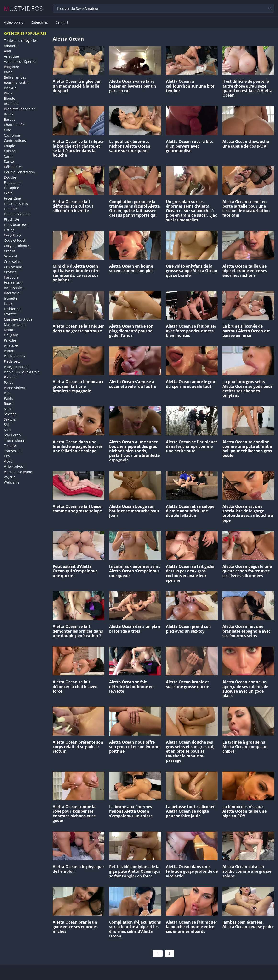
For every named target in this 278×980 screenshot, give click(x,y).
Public (9, 398)
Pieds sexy (12, 361)
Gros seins (12, 261)
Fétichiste (11, 219)
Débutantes (13, 167)
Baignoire (11, 67)
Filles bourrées (16, 225)
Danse (9, 162)
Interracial (12, 293)
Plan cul (10, 377)
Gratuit (9, 251)
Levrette (10, 314)
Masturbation (15, 325)
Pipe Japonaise (16, 367)
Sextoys (10, 419)
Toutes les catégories (21, 41)
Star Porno (12, 435)
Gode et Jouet (15, 240)
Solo (7, 430)
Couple (9, 146)
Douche (10, 177)
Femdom (11, 209)
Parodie (10, 340)
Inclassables (14, 288)
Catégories (39, 22)
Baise (8, 72)
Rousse (10, 403)
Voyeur (9, 477)
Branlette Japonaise (20, 109)
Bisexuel (11, 88)
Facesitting (12, 198)
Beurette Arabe (16, 83)
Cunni (9, 156)
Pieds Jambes (14, 356)
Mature (10, 330)
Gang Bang (13, 235)
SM (6, 424)
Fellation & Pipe (16, 204)
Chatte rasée (14, 125)
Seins (8, 409)
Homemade (13, 282)
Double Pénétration (19, 172)
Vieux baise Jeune (18, 472)
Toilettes (11, 446)
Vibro (8, 461)
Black (8, 93)
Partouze (11, 346)
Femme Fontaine (17, 214)
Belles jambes (15, 77)
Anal (7, 51)
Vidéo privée (14, 467)
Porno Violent (14, 388)
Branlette (11, 104)
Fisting (9, 230)
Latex (8, 304)
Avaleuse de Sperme (20, 62)
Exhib (8, 193)
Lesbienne (12, 309)
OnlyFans (11, 335)
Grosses (10, 272)
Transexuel (13, 451)
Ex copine (11, 188)
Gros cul (10, 256)
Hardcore (11, 277)
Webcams (12, 482)
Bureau (10, 119)
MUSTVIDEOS (24, 8)
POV (7, 393)
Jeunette (11, 298)
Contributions (15, 140)
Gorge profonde (17, 246)
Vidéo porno (14, 22)
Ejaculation (13, 183)
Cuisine (10, 151)
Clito (7, 130)
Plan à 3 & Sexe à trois (22, 372)
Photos (9, 351)
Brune (9, 114)
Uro (7, 456)
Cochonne (12, 135)
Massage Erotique (18, 319)
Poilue (9, 382)
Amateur (11, 46)
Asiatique (11, 56)
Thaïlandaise (14, 440)
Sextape (10, 414)
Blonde (9, 98)
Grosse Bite (13, 267)
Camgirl (62, 22)
